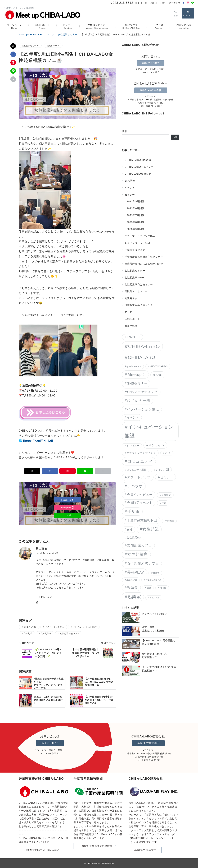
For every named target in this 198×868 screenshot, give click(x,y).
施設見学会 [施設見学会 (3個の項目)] (132, 580)
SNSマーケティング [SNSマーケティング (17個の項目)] (142, 392)
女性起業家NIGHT (135, 278)
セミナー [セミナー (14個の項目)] (166, 477)
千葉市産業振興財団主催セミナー (144, 257)
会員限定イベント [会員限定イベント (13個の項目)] (140, 503)
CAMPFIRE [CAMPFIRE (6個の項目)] (133, 337)
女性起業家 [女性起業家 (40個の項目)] (138, 554)
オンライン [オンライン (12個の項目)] (156, 445)
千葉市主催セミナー (136, 250)
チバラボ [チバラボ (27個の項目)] (135, 486)
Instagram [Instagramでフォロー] (67, 508)
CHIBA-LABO (30, 627)
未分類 (128, 312)
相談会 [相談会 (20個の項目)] (132, 587)
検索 (125, 131)
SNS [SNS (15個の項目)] (159, 375)
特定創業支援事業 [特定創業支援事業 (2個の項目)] (154, 580)
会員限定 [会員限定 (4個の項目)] (166, 495)
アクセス (175, 3)
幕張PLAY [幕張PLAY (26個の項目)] (136, 572)
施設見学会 (131, 298)
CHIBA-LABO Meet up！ (139, 160)
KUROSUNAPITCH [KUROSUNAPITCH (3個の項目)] (159, 366)
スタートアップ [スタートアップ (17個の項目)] (139, 477)
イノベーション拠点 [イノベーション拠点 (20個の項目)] (143, 409)
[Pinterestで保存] (13, 63)
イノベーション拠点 (55, 627)
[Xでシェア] (13, 46)
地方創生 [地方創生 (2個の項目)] (170, 521)
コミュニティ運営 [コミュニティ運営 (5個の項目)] (136, 470)
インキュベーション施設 (85, 627)
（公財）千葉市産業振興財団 (98, 846)
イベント (130, 188)
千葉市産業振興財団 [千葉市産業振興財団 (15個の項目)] (142, 520)
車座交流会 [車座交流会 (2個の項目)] (155, 598)
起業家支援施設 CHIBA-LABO (43, 850)
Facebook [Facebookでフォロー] (68, 500)
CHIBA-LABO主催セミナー (140, 167)
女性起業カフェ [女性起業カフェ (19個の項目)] (139, 545)
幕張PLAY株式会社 (151, 90)
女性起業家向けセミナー (139, 284)
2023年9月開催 (136, 229)
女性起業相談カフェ (70, 633)
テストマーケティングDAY (140, 236)
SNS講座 (130, 181)
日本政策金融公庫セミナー (140, 305)
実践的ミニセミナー (136, 291)
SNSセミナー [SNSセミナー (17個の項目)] (137, 383)
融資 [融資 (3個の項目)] (149, 588)
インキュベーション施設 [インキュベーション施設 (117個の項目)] (149, 431)
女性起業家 (46, 633)
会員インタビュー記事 (137, 243)
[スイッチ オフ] (176, 13)
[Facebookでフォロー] (184, 3)
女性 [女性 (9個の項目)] (130, 529)
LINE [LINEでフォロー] (67, 516)
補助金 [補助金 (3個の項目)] (163, 588)
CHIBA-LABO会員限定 (138, 174)
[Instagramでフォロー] (188, 3)
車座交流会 (131, 326)
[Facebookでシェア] (13, 54)
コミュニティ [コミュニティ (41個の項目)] (140, 461)
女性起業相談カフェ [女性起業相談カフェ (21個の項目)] (143, 564)
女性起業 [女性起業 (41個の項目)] (151, 529)
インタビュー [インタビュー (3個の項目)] (133, 446)
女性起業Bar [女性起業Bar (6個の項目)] (134, 538)
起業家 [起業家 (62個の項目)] (134, 597)
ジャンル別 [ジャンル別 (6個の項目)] (162, 470)
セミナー (130, 195)
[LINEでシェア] (13, 71)
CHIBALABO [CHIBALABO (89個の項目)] (141, 357)
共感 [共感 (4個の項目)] (164, 503)
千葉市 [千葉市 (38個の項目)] (133, 511)
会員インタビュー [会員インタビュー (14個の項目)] (140, 495)
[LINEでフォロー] (193, 3)
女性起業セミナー (30, 46)
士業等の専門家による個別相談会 (144, 264)
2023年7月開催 (136, 215)
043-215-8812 (150, 63)
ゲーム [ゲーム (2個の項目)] (168, 453)
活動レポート (53, 46)
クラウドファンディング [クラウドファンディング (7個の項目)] (141, 453)
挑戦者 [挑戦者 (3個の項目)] (156, 573)
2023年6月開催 (136, 208)
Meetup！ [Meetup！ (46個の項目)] (137, 375)
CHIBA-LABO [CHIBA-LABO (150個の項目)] (144, 346)
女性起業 (28, 633)
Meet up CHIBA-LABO (103, 863)
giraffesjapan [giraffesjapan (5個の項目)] (134, 366)
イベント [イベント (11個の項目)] (133, 417)
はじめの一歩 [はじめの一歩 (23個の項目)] (139, 401)
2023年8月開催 (136, 222)
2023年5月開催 (136, 201)
